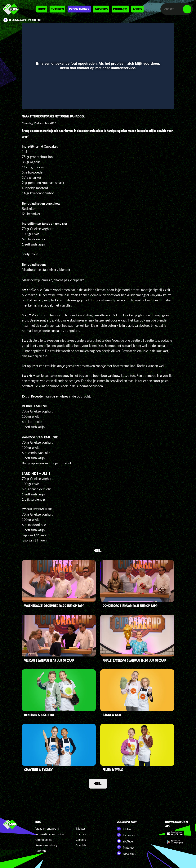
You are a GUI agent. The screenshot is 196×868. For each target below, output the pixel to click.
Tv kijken (57, 9)
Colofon (41, 851)
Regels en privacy (46, 845)
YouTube (125, 841)
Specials (81, 845)
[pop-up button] (158, 100)
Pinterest (125, 847)
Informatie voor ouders (50, 834)
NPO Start (126, 853)
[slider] (98, 92)
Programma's (79, 9)
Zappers (81, 840)
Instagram (126, 835)
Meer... (98, 783)
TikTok (124, 829)
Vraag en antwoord (47, 828)
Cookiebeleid (44, 840)
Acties (137, 9)
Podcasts (120, 9)
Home (42, 9)
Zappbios (101, 9)
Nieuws (81, 828)
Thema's (81, 834)
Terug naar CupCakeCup (25, 20)
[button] (30, 100)
